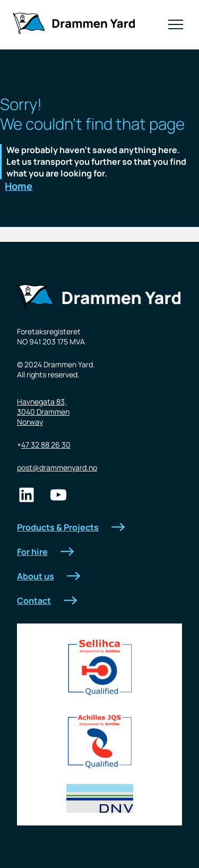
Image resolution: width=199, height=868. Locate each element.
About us (49, 576)
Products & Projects (71, 527)
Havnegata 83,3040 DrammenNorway (43, 412)
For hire (45, 552)
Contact (47, 601)
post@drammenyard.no (57, 467)
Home (19, 186)
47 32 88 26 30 (46, 445)
